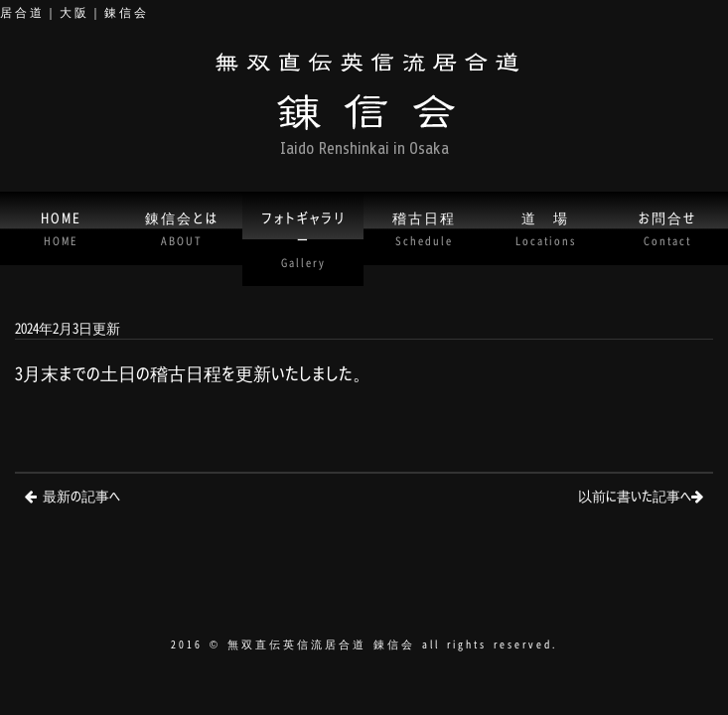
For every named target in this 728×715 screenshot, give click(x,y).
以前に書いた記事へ (635, 495)
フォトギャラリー (303, 238)
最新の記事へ (81, 495)
